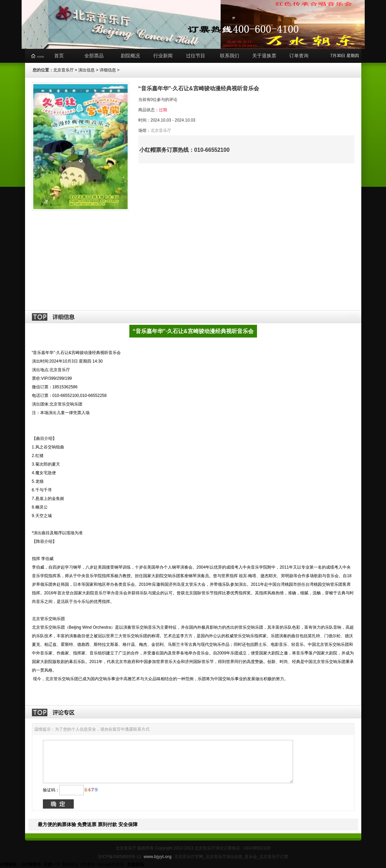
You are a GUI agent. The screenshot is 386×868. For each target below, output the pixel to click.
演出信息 (86, 70)
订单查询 (299, 56)
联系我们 (230, 56)
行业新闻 (163, 56)
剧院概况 (130, 56)
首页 (59, 56)
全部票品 (94, 56)
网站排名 (70, 865)
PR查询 (88, 865)
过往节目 (196, 56)
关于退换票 (264, 56)
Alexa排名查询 (111, 865)
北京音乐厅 (63, 70)
